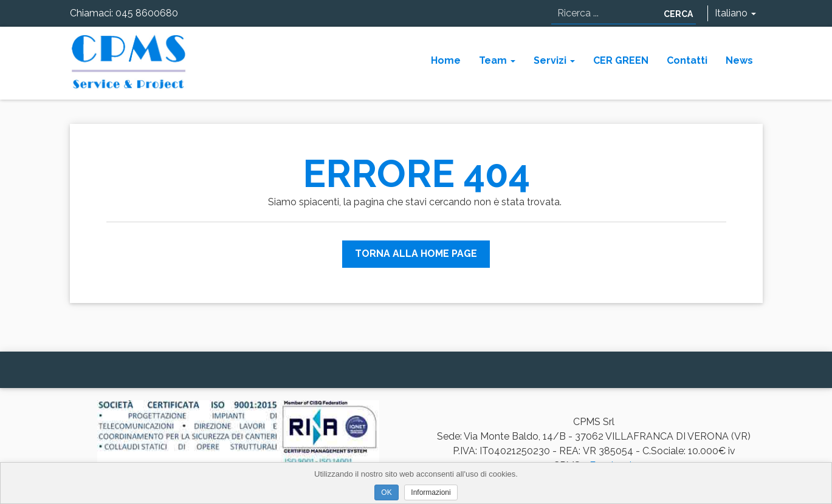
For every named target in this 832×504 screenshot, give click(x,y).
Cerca (678, 14)
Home (446, 60)
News (739, 60)
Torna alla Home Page (416, 254)
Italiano (735, 13)
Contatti (687, 60)
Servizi (554, 60)
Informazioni (431, 492)
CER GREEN (621, 60)
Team (497, 60)
